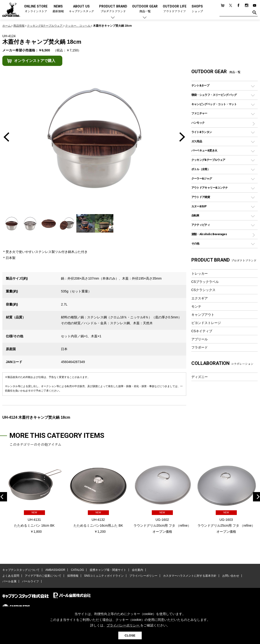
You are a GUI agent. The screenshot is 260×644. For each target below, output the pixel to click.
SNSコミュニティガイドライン (104, 576)
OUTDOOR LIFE (175, 9)
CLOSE (130, 635)
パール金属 (9, 581)
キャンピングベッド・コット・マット (214, 104)
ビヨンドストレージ (206, 323)
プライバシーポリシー (143, 576)
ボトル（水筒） (201, 169)
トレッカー (200, 273)
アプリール (200, 339)
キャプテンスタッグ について (21, 570)
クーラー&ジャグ (202, 178)
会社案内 (137, 570)
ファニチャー (199, 113)
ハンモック (198, 123)
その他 (195, 243)
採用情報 (73, 576)
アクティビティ (201, 225)
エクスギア (200, 298)
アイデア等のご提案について (43, 576)
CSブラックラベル (205, 282)
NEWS (58, 9)
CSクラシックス (204, 290)
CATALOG (78, 570)
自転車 (195, 215)
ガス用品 (197, 141)
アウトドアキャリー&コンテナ (210, 188)
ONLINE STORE (36, 9)
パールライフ (30, 581)
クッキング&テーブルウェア (208, 160)
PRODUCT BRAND (113, 9)
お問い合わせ (231, 576)
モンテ (196, 306)
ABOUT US (81, 9)
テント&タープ (200, 85)
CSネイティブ (202, 331)
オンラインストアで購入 (35, 61)
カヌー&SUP (199, 206)
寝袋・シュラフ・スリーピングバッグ (214, 95)
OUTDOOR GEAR (145, 9)
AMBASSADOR (55, 570)
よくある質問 (11, 576)
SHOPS (197, 9)
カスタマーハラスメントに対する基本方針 (190, 576)
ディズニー (200, 377)
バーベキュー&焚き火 (204, 150)
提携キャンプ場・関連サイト (108, 570)
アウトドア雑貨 (201, 197)
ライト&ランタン (202, 132)
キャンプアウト (203, 315)
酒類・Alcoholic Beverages (209, 234)
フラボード (200, 347)
